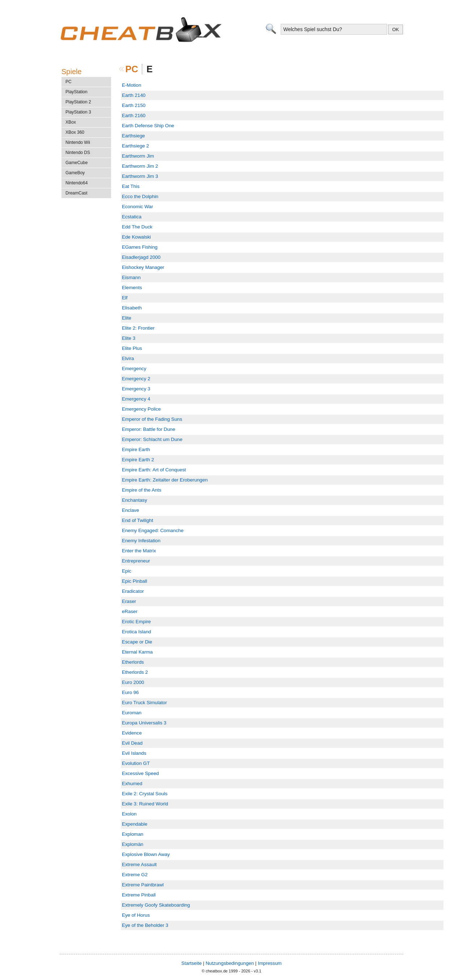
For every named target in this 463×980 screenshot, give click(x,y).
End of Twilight (137, 520)
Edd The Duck (137, 227)
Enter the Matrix (139, 551)
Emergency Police (141, 409)
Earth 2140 (134, 95)
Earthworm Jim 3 (140, 176)
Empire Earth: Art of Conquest (154, 470)
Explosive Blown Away (146, 854)
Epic (127, 571)
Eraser (129, 601)
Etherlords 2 (135, 672)
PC (132, 69)
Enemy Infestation (141, 541)
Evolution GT (136, 763)
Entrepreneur (136, 561)
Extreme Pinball (139, 895)
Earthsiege (133, 136)
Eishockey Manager (143, 267)
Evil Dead (132, 743)
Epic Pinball (135, 581)
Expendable (135, 824)
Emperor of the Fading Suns (152, 419)
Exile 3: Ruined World (145, 804)
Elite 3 (129, 338)
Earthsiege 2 (135, 146)
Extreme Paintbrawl (143, 885)
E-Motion (131, 85)
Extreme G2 (135, 875)
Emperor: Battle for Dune (148, 429)
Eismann (131, 277)
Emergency (134, 369)
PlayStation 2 (78, 102)
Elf (125, 298)
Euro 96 (130, 692)
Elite (127, 318)
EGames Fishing (140, 247)
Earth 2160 (134, 115)
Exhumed (132, 784)
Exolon (129, 814)
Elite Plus (132, 348)
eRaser (130, 611)
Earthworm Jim (138, 156)
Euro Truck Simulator (144, 703)
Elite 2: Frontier (138, 328)
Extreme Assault (139, 865)
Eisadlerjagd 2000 (141, 257)
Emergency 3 (136, 389)
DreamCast (77, 193)
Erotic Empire (136, 622)
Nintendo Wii (78, 142)
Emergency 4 (136, 399)
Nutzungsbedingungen (230, 963)
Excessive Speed (140, 773)
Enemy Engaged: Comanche (153, 530)
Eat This (131, 186)
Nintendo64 (77, 183)
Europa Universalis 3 (144, 723)
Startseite (191, 963)
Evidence (132, 733)
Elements (132, 288)
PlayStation (77, 92)
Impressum (270, 963)
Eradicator (133, 591)
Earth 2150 (134, 105)
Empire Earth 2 (138, 460)
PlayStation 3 (78, 112)
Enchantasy (135, 500)
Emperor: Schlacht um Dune (152, 439)
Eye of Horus (136, 915)
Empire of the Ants (142, 490)
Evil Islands (134, 753)
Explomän (133, 844)
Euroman (132, 713)
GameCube (77, 163)
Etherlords (133, 662)
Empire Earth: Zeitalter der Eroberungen (165, 480)
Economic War (137, 207)
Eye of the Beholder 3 (145, 925)
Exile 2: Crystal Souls (145, 794)
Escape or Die (137, 642)
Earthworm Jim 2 (140, 166)
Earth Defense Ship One (148, 126)
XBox (71, 122)
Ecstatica (132, 217)
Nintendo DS (78, 153)
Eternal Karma (137, 652)
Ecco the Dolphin (140, 196)
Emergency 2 (136, 379)
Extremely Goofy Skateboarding (156, 905)
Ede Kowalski (136, 237)
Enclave (130, 510)
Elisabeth (132, 308)
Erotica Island (137, 632)
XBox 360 (75, 132)
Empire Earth (136, 450)
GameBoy (75, 173)
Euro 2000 (133, 682)
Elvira (128, 358)
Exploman (133, 834)
